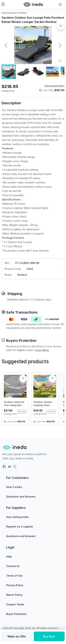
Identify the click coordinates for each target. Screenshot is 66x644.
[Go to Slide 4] (53, 72)
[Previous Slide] (6, 45)
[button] (33, 45)
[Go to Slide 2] (23, 72)
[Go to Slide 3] (38, 72)
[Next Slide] (60, 45)
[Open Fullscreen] (60, 61)
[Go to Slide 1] (9, 72)
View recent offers (54, 86)
